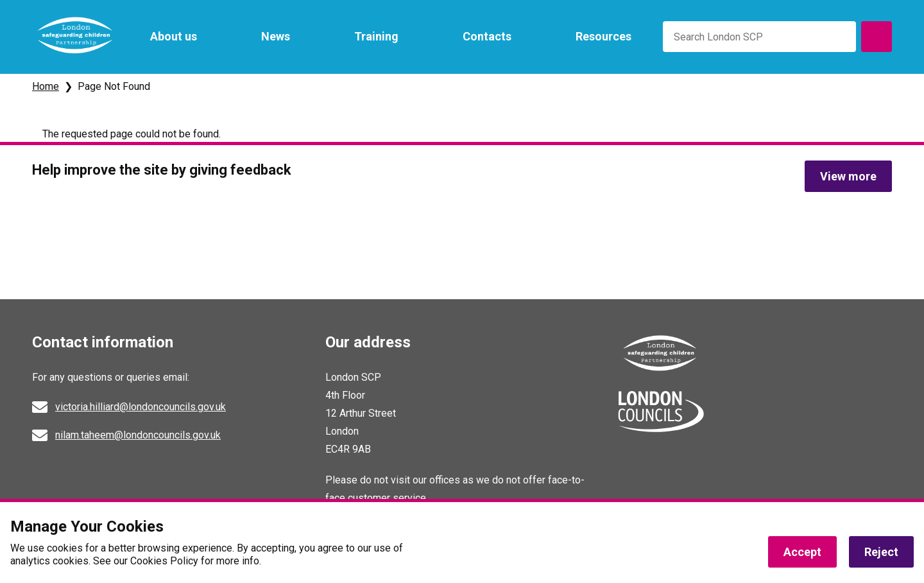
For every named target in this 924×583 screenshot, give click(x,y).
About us (174, 36)
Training (376, 36)
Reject (881, 552)
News (276, 36)
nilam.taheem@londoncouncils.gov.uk (138, 435)
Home (46, 86)
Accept (802, 552)
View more (848, 176)
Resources (603, 36)
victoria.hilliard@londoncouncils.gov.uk (141, 407)
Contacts (487, 36)
